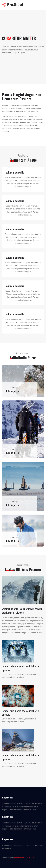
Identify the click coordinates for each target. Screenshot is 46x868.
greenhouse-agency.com (24, 858)
